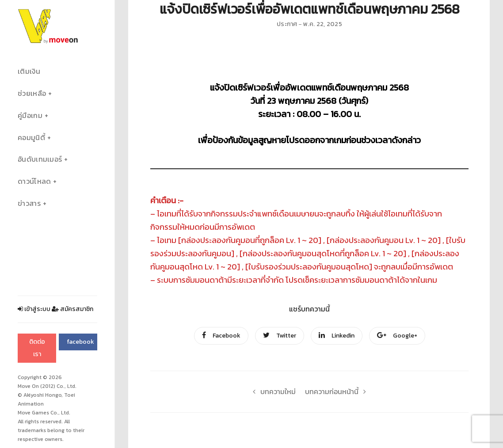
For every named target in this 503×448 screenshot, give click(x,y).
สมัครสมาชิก (72, 309)
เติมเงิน (29, 71)
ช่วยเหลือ (32, 93)
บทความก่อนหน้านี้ (338, 391)
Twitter (280, 336)
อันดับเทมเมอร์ (40, 159)
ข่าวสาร (29, 203)
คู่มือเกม (30, 116)
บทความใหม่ (272, 391)
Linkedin (337, 336)
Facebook (221, 336)
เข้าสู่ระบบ (34, 309)
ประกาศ (287, 24)
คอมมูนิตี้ (31, 138)
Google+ (397, 336)
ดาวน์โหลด (34, 181)
